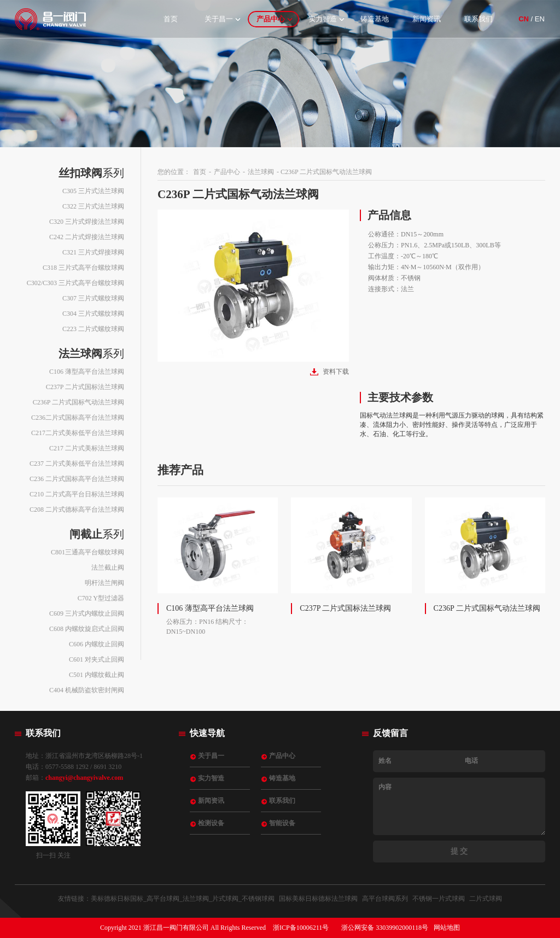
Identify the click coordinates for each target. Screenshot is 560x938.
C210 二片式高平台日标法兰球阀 (77, 494)
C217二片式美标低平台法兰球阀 (78, 433)
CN (524, 19)
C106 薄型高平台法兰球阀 (87, 372)
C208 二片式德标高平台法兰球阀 (77, 509)
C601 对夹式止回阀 (97, 659)
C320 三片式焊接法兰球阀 (87, 222)
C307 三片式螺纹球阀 (93, 298)
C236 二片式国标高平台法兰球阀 (77, 479)
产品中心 (271, 19)
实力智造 (323, 19)
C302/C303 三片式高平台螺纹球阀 (75, 283)
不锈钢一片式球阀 (439, 899)
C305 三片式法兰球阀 (93, 191)
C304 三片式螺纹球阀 (93, 314)
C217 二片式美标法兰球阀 (87, 448)
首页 (171, 19)
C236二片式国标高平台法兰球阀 (78, 418)
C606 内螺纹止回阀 (97, 644)
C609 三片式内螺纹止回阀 (87, 613)
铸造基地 (375, 19)
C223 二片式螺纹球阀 (93, 329)
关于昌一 (219, 19)
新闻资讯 (427, 19)
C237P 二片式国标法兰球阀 (85, 387)
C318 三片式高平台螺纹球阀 (83, 268)
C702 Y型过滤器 (101, 598)
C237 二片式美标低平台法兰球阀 (77, 464)
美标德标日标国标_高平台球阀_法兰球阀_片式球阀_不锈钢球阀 (183, 899)
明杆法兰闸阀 (104, 583)
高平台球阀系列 (385, 899)
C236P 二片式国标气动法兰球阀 (78, 402)
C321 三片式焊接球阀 (93, 252)
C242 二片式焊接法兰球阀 (87, 237)
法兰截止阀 (108, 568)
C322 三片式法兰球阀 (93, 206)
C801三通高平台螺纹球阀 (87, 552)
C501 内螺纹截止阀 (97, 675)
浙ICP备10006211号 (301, 928)
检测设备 (211, 823)
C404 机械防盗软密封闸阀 (87, 690)
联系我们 (479, 19)
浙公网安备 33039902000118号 (385, 928)
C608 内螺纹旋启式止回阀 (87, 629)
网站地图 (447, 928)
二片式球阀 (486, 899)
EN (540, 19)
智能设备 (282, 823)
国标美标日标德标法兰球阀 (318, 899)
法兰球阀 (261, 172)
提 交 (459, 851)
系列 (91, 173)
